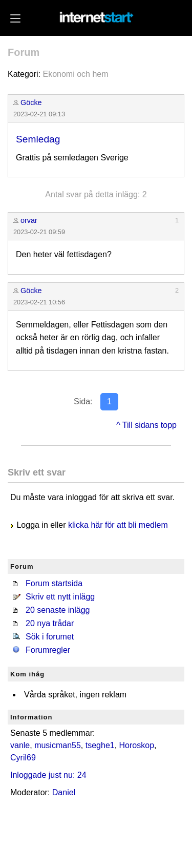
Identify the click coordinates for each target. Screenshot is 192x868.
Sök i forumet (50, 637)
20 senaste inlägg (58, 610)
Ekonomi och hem (75, 74)
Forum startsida (54, 583)
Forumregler (48, 650)
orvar (29, 220)
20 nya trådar (50, 623)
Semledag (38, 139)
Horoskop (137, 745)
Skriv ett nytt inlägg (60, 597)
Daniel (64, 792)
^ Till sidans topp (146, 425)
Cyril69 (23, 758)
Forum (24, 52)
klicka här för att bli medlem (118, 525)
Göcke (31, 102)
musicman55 (58, 745)
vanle (20, 745)
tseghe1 (100, 745)
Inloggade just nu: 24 (48, 775)
